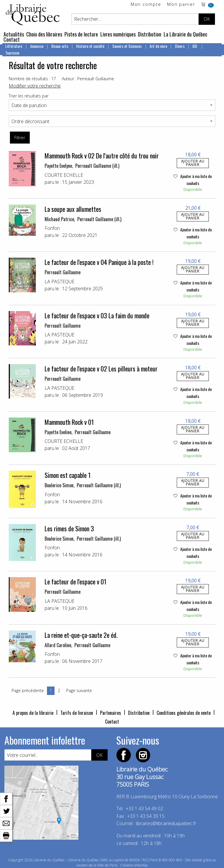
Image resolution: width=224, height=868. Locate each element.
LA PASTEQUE (60, 282)
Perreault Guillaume (63, 272)
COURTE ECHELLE (64, 175)
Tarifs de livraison (77, 713)
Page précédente (28, 690)
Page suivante (79, 690)
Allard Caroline (58, 645)
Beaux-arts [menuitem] (60, 46)
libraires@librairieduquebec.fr (166, 823)
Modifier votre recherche (35, 86)
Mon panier (181, 5)
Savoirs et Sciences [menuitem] (127, 46)
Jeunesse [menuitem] (37, 46)
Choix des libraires (44, 34)
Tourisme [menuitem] (12, 53)
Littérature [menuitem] (14, 46)
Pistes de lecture (81, 34)
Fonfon (52, 228)
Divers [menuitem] (180, 46)
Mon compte (146, 5)
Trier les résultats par (29, 96)
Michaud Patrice (59, 219)
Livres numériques (118, 34)
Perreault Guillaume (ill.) (97, 166)
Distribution (150, 34)
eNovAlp (141, 865)
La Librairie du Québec (185, 34)
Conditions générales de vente (184, 713)
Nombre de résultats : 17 (32, 79)
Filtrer (20, 138)
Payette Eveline (58, 432)
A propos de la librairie (33, 713)
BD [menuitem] (195, 46)
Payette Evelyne (58, 166)
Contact (12, 39)
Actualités (14, 34)
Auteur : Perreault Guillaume (88, 79)
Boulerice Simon (59, 485)
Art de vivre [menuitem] (158, 46)
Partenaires (111, 713)
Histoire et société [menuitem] (90, 46)
